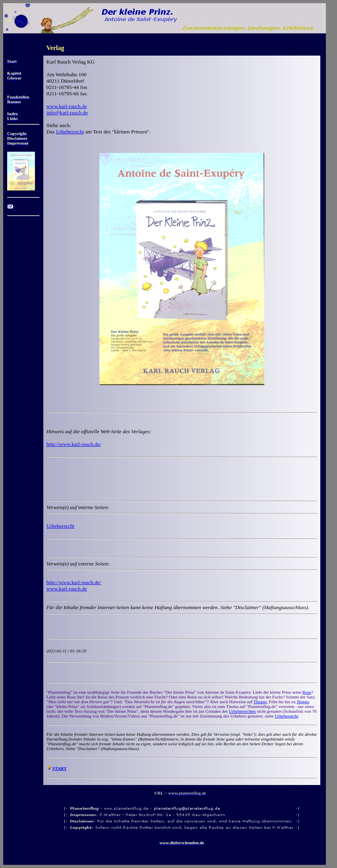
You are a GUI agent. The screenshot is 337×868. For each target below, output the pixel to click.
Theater (260, 702)
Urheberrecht (70, 132)
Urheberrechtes (242, 711)
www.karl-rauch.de (67, 106)
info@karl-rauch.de (67, 113)
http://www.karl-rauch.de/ (74, 444)
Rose (307, 692)
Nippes (303, 702)
